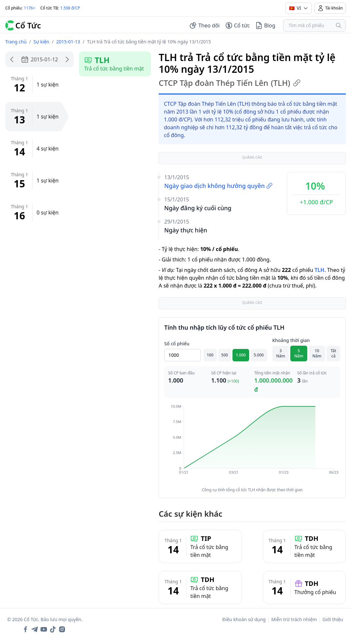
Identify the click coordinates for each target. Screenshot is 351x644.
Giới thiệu (333, 619)
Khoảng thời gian (291, 340)
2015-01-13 (68, 42)
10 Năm (317, 353)
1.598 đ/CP (70, 8)
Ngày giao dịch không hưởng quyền (218, 186)
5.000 (259, 355)
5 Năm (299, 353)
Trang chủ (16, 42)
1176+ (29, 8)
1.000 (241, 355)
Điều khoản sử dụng (244, 619)
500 (225, 355)
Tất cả (334, 353)
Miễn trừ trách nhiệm (294, 619)
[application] (252, 444)
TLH (319, 270)
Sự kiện (41, 42)
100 (210, 355)
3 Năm (281, 353)
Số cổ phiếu (177, 344)
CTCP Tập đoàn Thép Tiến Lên (230, 83)
